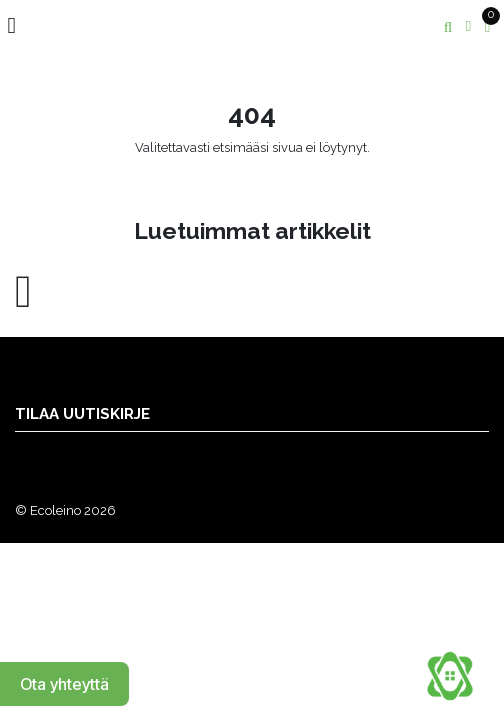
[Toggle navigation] (20, 26)
